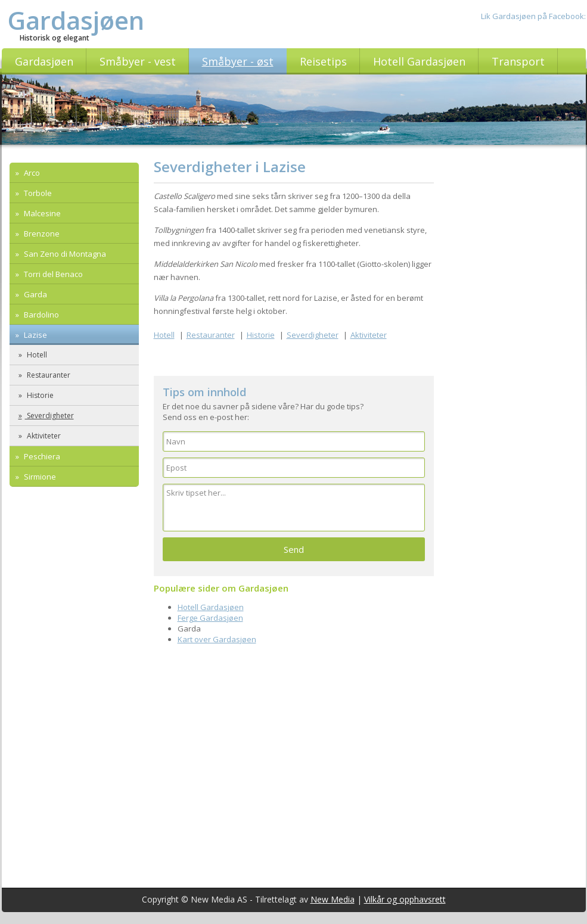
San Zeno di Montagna (64, 254)
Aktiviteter (43, 436)
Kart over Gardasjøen (217, 639)
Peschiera (41, 456)
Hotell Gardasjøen (211, 607)
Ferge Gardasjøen (210, 618)
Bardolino (41, 315)
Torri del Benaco (52, 274)
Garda (35, 294)
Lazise (35, 335)
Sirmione (39, 477)
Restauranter (48, 375)
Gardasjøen (76, 20)
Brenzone (41, 234)
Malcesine (41, 213)
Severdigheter (49, 416)
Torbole (37, 193)
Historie (39, 395)
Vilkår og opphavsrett (405, 899)
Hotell (36, 355)
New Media (333, 899)
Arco (31, 173)
